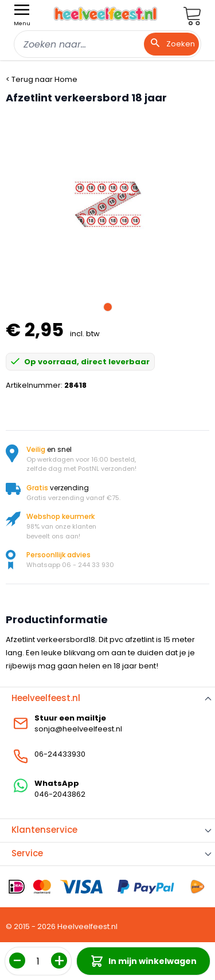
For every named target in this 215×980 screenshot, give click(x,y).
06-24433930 (60, 754)
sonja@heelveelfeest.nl (78, 729)
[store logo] (105, 14)
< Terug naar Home (42, 79)
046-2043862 (60, 794)
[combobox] (107, 44)
